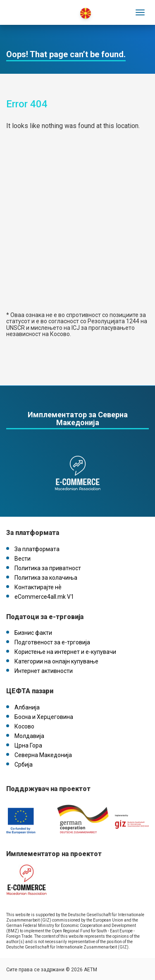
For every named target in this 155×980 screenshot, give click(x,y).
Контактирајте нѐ (38, 587)
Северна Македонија (43, 755)
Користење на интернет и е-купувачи (65, 652)
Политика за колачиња (46, 578)
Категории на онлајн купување (56, 661)
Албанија (27, 707)
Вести (23, 559)
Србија (24, 765)
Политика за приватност (48, 568)
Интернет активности (44, 671)
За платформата (37, 549)
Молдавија (29, 736)
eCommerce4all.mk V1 (44, 597)
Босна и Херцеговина (44, 717)
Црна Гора (28, 745)
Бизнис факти (33, 633)
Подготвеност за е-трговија (52, 642)
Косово (24, 726)
